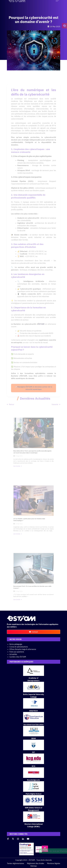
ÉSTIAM (41, 328)
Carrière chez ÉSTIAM (18, 657)
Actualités (13, 654)
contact (34, 632)
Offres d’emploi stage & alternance (23, 649)
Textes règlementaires (15, 863)
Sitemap (34, 866)
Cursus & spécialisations (19, 647)
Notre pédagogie (16, 644)
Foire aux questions (17, 652)
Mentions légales (54, 863)
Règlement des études (36, 863)
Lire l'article (21, 462)
